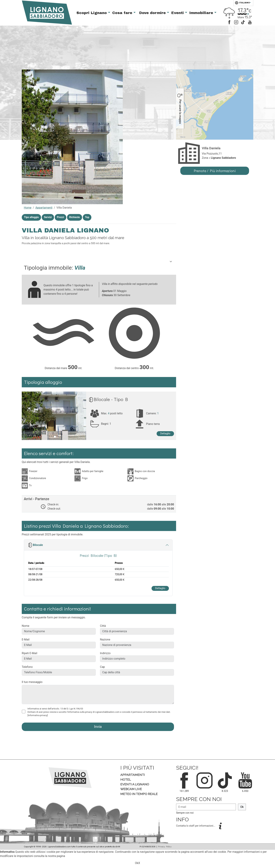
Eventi (178, 13)
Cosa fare (123, 13)
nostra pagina (57, 856)
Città (103, 626)
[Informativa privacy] (38, 715)
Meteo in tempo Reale (139, 794)
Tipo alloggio (31, 217)
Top (87, 217)
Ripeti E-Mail (29, 653)
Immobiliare (202, 13)
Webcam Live (131, 789)
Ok (242, 807)
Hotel (126, 779)
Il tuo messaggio (32, 682)
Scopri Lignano (92, 13)
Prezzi (61, 217)
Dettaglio (165, 434)
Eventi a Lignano (135, 784)
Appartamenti (44, 208)
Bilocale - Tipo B (111, 399)
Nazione (105, 640)
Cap (102, 667)
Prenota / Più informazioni (215, 171)
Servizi (48, 217)
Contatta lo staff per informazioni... (196, 826)
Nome (26, 626)
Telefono (27, 667)
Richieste (75, 217)
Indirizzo (105, 653)
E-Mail (26, 640)
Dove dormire (153, 13)
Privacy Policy (165, 846)
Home (28, 208)
